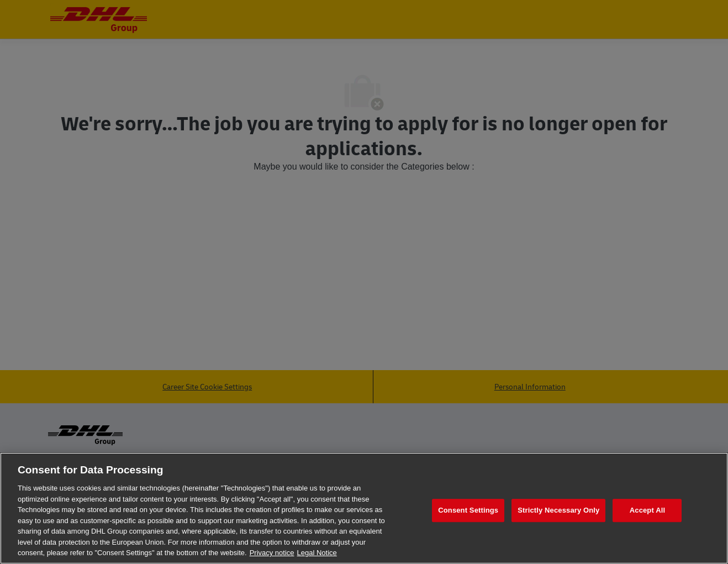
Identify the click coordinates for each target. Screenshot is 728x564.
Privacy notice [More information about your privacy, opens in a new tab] (272, 553)
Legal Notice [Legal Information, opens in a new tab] (317, 553)
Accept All (647, 510)
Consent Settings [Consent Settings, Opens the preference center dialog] (468, 510)
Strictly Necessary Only (558, 510)
